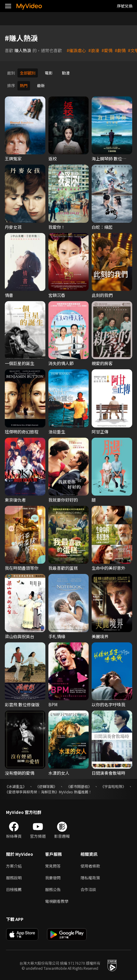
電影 (49, 73)
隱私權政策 (90, 877)
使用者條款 (90, 865)
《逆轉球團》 (46, 785)
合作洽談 (88, 889)
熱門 (24, 85)
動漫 (66, 73)
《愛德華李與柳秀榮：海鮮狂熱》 (32, 791)
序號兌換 (125, 6)
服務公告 (53, 889)
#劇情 (120, 50)
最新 (41, 85)
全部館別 (28, 73)
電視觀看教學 (57, 900)
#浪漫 (94, 50)
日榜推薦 (14, 889)
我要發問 (53, 877)
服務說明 (14, 877)
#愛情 (107, 50)
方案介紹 (14, 865)
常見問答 (53, 865)
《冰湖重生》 (16, 785)
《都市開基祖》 (79, 785)
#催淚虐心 (76, 50)
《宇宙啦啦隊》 (113, 785)
